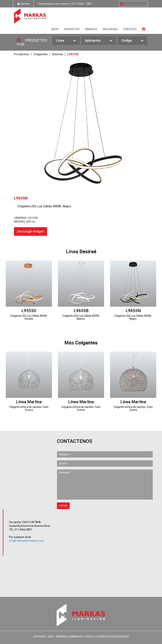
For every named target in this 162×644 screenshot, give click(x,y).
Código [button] (132, 41)
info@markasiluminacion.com (27, 541)
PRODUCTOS (72, 29)
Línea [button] (66, 41)
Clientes (23, 4)
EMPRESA (91, 29)
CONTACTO (130, 29)
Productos (21, 54)
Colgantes (40, 54)
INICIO (55, 29)
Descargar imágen (31, 231)
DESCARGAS (110, 29)
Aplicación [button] (99, 41)
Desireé (57, 54)
